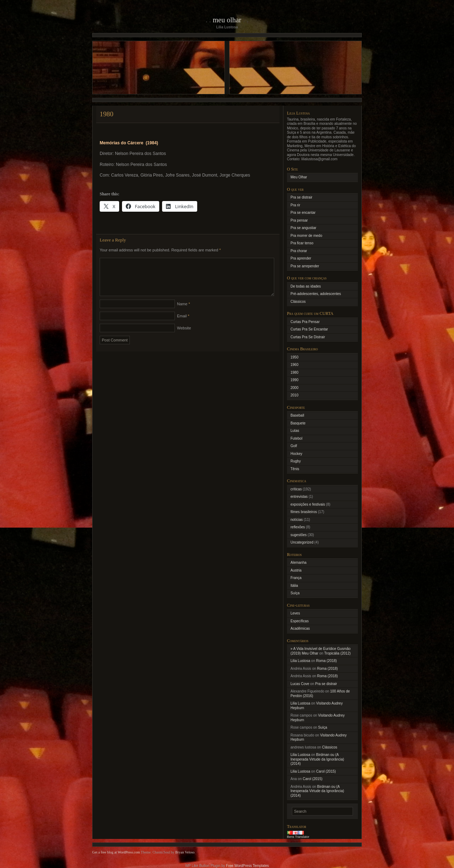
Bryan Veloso (185, 852)
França (296, 578)
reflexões (298, 527)
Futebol (296, 438)
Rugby (296, 461)
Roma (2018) (326, 661)
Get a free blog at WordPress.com (116, 852)
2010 (294, 395)
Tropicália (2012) (337, 653)
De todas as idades (306, 286)
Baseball (297, 415)
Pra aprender (301, 258)
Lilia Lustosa (300, 661)
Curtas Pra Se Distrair (308, 337)
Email (183, 324)
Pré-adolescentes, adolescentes (316, 294)
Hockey (296, 454)
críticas (296, 489)
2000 (294, 388)
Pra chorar (299, 251)
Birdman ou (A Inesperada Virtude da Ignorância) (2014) (317, 759)
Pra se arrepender (305, 266)
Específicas (300, 621)
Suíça (295, 593)
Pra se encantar (303, 213)
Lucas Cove (300, 684)
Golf (294, 446)
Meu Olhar (227, 20)
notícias (297, 520)
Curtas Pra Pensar (305, 322)
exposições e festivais (308, 504)
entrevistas (299, 497)
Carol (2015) (326, 771)
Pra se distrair (301, 197)
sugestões (299, 535)
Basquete (298, 423)
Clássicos (298, 302)
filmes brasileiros (304, 512)
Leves (295, 613)
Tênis (295, 469)
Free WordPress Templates (247, 866)
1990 (294, 380)
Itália (294, 586)
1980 (294, 372)
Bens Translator (298, 837)
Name (184, 312)
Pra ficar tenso (302, 243)
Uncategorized (302, 542)
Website (184, 336)
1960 (294, 365)
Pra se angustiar (303, 228)
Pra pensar (299, 220)
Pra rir (295, 205)
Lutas (295, 431)
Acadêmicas (300, 628)
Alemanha (298, 563)
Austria (296, 570)
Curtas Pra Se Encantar (309, 329)
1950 (294, 357)
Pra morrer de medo (306, 236)
